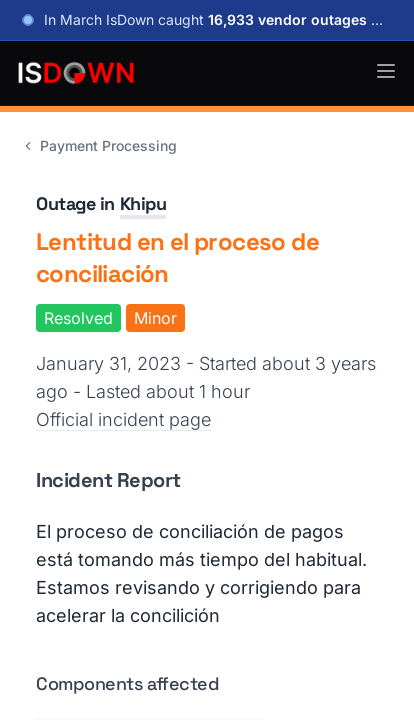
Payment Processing (98, 145)
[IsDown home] (76, 73)
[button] (386, 71)
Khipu (143, 203)
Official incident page (123, 419)
